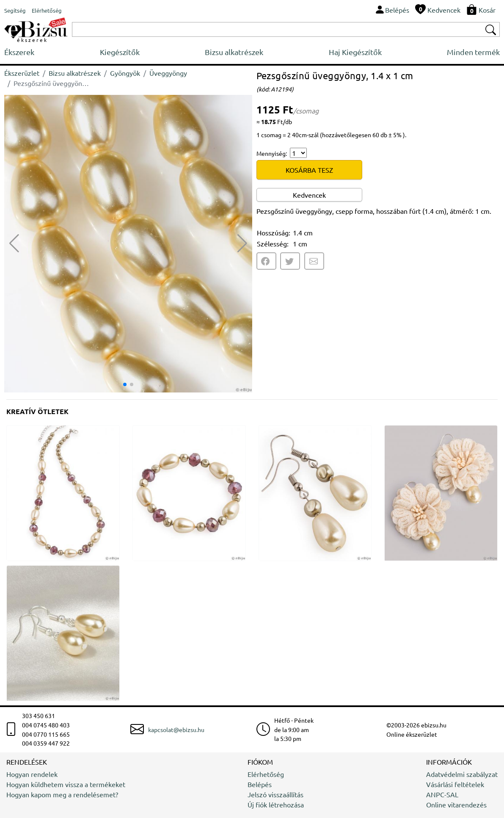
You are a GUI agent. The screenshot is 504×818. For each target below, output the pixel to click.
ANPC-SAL (442, 794)
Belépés (260, 784)
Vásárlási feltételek (455, 784)
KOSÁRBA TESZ (309, 170)
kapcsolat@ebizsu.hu (176, 730)
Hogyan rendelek (32, 774)
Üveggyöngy (168, 73)
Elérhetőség (266, 774)
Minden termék (473, 52)
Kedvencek (309, 195)
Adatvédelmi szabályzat (462, 774)
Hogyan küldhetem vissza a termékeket (66, 784)
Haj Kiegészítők (355, 52)
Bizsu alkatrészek (234, 52)
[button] (242, 243)
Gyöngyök (125, 73)
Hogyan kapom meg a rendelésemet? (62, 794)
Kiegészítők (120, 52)
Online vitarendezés (456, 804)
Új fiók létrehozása (276, 804)
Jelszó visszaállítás (275, 794)
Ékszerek (19, 52)
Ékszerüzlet (22, 73)
